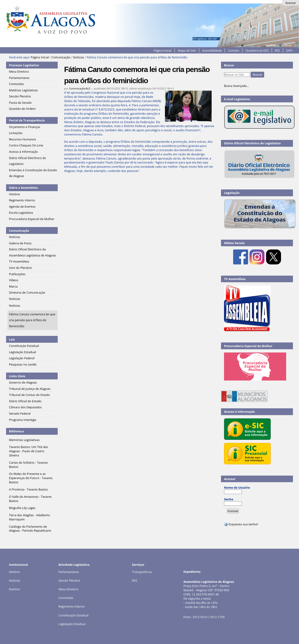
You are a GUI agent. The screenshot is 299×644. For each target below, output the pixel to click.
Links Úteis (17, 376)
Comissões (66, 598)
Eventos (14, 589)
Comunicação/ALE (80, 88)
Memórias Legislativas (24, 440)
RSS (277, 50)
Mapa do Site (187, 50)
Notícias (78, 57)
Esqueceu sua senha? (241, 524)
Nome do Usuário (237, 487)
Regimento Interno (71, 606)
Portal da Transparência (27, 120)
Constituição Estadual (73, 615)
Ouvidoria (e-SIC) (257, 50)
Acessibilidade (212, 50)
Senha (229, 499)
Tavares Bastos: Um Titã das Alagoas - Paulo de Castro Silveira (28, 451)
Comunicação (61, 57)
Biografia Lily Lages (22, 508)
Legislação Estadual (72, 624)
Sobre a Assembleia (23, 188)
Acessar (291, 3)
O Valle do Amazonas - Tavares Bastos (30, 499)
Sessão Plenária (69, 580)
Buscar (229, 65)
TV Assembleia (235, 279)
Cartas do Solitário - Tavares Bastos (28, 465)
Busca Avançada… (236, 86)
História (14, 572)
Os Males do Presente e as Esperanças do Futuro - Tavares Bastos (31, 478)
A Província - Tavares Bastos (28, 489)
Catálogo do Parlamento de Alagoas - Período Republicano (30, 529)
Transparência (142, 572)
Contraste (272, 45)
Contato (234, 50)
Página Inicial (163, 50)
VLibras (286, 45)
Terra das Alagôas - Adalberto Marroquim (29, 517)
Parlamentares (69, 572)
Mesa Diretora (68, 589)
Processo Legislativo (24, 65)
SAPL (290, 50)
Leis (12, 339)
